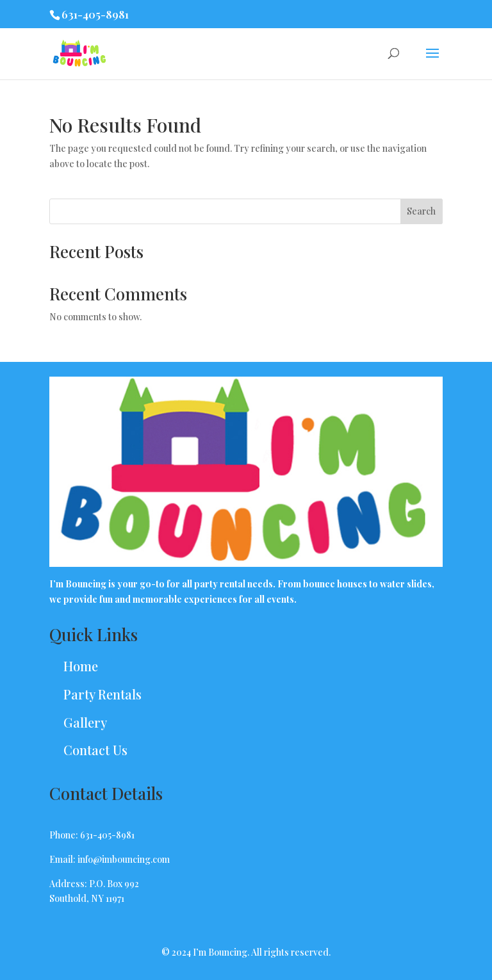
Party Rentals (102, 694)
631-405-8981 (95, 14)
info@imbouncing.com (124, 859)
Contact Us (95, 750)
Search (421, 211)
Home (81, 666)
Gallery (85, 722)
